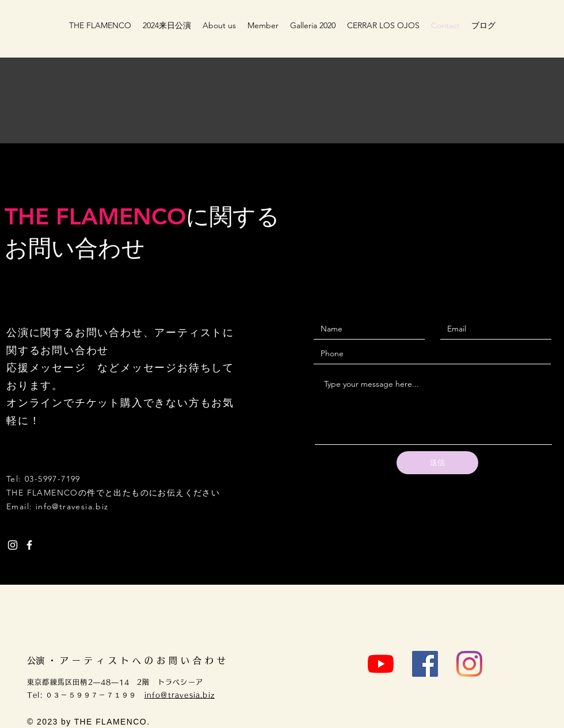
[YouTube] (381, 664)
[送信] (437, 463)
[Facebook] (425, 664)
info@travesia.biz (72, 506)
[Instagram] (469, 664)
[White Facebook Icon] (29, 545)
